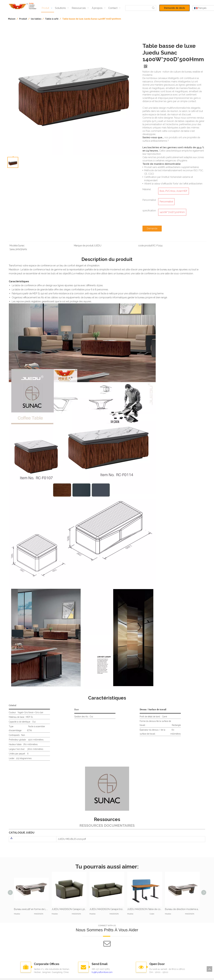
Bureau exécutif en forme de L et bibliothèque (31, 909)
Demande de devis (174, 8)
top (209, 969)
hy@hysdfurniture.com (102, 972)
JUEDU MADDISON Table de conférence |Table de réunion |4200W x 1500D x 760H (145, 909)
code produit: (145, 246)
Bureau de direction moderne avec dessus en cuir (182, 909)
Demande (152, 228)
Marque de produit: (84, 246)
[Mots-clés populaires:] (153, 8)
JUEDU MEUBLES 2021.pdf (72, 839)
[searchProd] (138, 8)
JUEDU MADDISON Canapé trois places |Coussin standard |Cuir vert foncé (107, 909)
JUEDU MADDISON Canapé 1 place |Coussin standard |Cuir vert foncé (69, 909)
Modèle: (14, 246)
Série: (12, 249)
